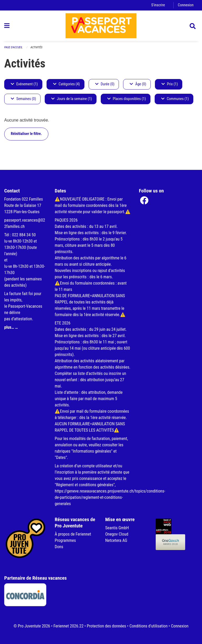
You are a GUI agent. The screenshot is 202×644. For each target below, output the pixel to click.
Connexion (186, 5)
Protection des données (106, 626)
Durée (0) (105, 84)
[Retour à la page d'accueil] (101, 26)
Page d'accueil (13, 47)
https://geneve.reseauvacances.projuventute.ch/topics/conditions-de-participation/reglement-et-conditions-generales (110, 497)
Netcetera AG (116, 540)
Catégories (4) (67, 84)
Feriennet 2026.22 (68, 626)
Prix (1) (170, 84)
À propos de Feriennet (73, 534)
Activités (36, 47)
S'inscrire (158, 5)
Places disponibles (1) (127, 99)
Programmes (65, 540)
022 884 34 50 (24, 235)
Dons (59, 547)
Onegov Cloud (117, 534)
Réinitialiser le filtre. (26, 134)
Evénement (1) (24, 84)
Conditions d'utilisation (148, 626)
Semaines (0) (23, 99)
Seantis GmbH (117, 528)
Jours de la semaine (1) (72, 99)
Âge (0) (138, 84)
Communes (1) (175, 99)
